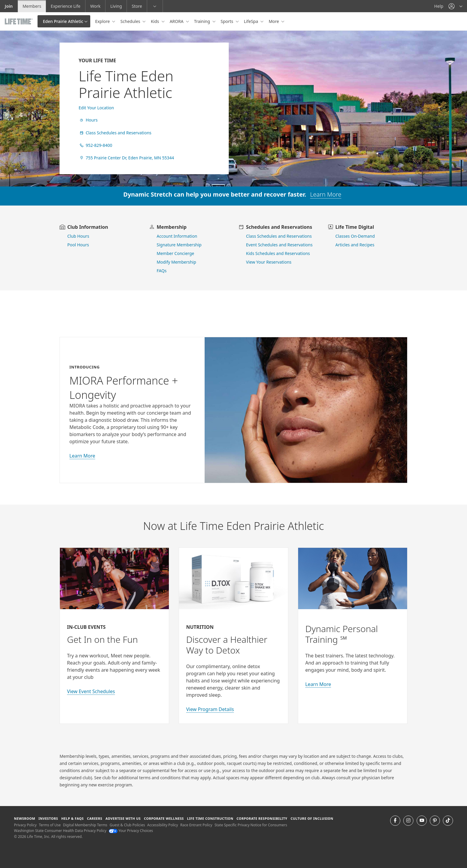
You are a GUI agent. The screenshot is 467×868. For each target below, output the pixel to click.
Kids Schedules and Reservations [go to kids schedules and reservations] (278, 253)
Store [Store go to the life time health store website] (137, 6)
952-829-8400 (95, 145)
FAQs (162, 271)
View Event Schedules (91, 691)
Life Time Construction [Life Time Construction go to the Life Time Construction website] (210, 818)
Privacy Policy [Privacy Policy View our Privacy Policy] (25, 825)
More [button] (274, 21)
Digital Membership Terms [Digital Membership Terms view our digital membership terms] (85, 825)
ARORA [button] (177, 21)
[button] (455, 6)
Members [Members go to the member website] (32, 6)
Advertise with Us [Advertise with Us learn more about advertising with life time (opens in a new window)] (123, 818)
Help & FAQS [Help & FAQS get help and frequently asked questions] (73, 818)
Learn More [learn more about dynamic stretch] (326, 194)
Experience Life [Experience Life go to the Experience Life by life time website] (66, 6)
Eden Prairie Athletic (63, 21)
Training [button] (203, 21)
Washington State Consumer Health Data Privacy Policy (60, 831)
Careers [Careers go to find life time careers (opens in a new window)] (95, 818)
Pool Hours (78, 245)
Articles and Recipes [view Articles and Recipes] (355, 245)
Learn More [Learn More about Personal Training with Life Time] (318, 684)
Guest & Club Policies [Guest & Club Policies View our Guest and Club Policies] (127, 825)
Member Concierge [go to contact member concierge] (175, 253)
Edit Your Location (96, 108)
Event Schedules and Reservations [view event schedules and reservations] (279, 245)
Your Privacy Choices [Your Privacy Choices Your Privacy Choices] (131, 831)
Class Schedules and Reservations (115, 133)
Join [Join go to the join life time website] (9, 6)
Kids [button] (155, 21)
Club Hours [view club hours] (78, 236)
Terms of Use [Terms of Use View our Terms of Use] (50, 825)
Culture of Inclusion (312, 818)
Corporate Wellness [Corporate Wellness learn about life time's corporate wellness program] (164, 818)
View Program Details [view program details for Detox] (210, 709)
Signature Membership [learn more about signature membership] (179, 245)
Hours (88, 120)
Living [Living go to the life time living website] (116, 6)
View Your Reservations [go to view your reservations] (269, 262)
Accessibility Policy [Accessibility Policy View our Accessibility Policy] (162, 825)
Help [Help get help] (439, 6)
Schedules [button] (131, 21)
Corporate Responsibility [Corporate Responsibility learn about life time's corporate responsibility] (262, 818)
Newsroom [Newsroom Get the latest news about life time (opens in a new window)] (25, 818)
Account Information (177, 236)
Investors (48, 818)
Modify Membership (176, 262)
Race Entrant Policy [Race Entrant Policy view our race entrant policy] (196, 825)
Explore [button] (103, 21)
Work (95, 6)
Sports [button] (228, 21)
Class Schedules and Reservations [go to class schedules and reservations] (279, 236)
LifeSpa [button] (252, 21)
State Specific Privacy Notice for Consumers (251, 825)
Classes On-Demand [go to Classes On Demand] (355, 236)
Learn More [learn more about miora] (82, 456)
